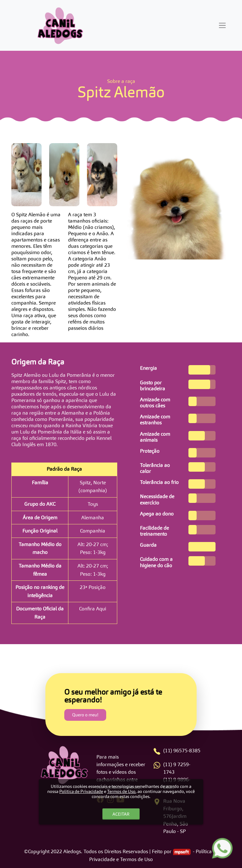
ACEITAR (121, 814)
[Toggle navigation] (222, 25)
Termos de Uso (121, 791)
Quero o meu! (85, 715)
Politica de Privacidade (81, 791)
